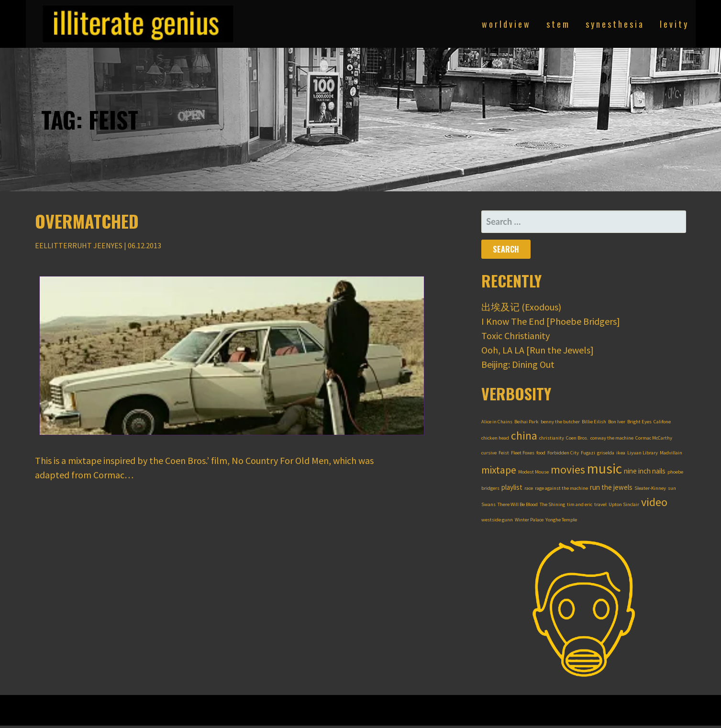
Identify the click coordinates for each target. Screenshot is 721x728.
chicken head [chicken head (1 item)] (495, 438)
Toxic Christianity (516, 336)
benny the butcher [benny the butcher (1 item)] (560, 422)
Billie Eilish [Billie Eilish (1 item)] (594, 422)
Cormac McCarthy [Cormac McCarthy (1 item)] (654, 438)
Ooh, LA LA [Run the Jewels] (538, 350)
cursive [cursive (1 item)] (489, 453)
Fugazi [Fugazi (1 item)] (588, 453)
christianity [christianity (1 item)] (552, 438)
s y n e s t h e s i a (614, 24)
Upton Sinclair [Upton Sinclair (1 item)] (624, 504)
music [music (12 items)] (605, 469)
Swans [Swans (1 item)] (488, 504)
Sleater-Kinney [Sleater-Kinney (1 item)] (650, 488)
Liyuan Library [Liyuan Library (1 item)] (643, 453)
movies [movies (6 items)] (568, 469)
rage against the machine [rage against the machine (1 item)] (561, 488)
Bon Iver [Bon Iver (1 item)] (617, 422)
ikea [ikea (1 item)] (621, 453)
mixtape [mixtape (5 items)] (499, 470)
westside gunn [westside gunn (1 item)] (497, 520)
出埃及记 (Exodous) (521, 307)
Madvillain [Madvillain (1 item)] (671, 453)
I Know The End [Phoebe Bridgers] (551, 321)
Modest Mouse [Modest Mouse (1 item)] (533, 472)
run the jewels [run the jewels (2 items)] (611, 487)
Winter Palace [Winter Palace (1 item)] (529, 520)
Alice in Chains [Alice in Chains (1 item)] (497, 422)
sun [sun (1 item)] (672, 488)
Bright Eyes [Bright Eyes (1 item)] (639, 422)
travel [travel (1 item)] (600, 504)
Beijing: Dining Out (518, 364)
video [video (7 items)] (654, 502)
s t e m (557, 24)
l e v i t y (673, 24)
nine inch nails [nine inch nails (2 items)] (645, 471)
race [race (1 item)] (529, 488)
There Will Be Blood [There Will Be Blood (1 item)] (518, 504)
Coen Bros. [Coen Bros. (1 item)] (577, 438)
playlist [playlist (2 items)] (512, 487)
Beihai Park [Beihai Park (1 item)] (527, 422)
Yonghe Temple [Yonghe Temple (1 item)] (561, 520)
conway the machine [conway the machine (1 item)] (612, 438)
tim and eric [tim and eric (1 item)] (580, 504)
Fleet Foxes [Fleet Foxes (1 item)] (523, 453)
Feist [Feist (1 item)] (504, 453)
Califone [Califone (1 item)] (662, 422)
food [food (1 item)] (541, 453)
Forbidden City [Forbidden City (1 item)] (563, 453)
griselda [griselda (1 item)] (606, 453)
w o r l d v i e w (505, 24)
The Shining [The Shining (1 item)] (552, 504)
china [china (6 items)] (524, 436)
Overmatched (87, 221)
